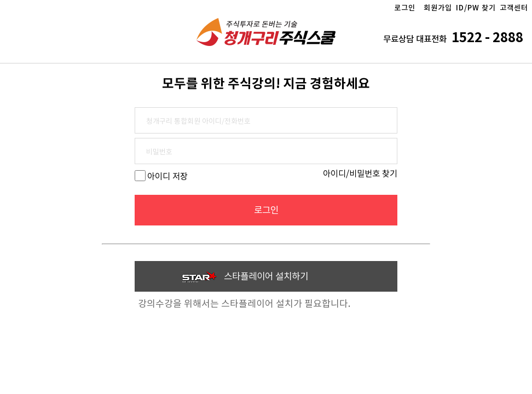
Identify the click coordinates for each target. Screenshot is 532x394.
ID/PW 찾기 (476, 8)
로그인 (405, 8)
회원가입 (438, 8)
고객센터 (514, 8)
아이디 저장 (167, 176)
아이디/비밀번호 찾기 (360, 174)
